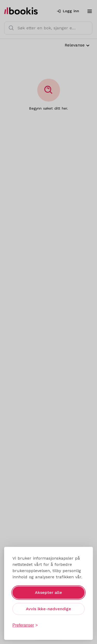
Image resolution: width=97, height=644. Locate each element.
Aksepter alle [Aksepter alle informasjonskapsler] (48, 592)
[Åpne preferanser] (25, 625)
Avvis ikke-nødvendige (48, 609)
